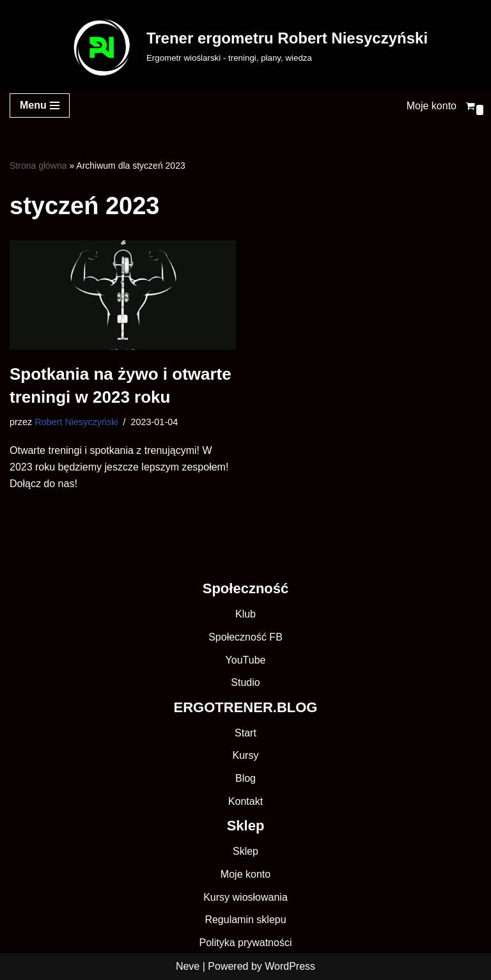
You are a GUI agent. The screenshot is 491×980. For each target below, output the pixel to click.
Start (245, 733)
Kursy (246, 755)
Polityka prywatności (246, 943)
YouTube (246, 660)
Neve (188, 966)
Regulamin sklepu (245, 920)
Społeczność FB (245, 637)
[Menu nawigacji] (40, 105)
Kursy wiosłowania (245, 897)
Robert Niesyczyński (76, 422)
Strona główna (38, 166)
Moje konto (432, 106)
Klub (245, 614)
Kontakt (245, 801)
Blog (245, 778)
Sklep (245, 851)
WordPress (290, 966)
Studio (245, 682)
